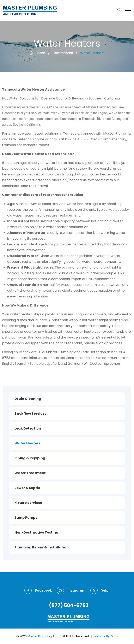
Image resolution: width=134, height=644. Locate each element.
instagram (71, 590)
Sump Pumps (26, 518)
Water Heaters (27, 443)
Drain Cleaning (28, 399)
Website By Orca (106, 636)
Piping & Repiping (30, 458)
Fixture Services (28, 503)
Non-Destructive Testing (36, 532)
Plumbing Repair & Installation (42, 547)
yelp (99, 590)
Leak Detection (28, 428)
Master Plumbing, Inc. (43, 636)
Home (37, 53)
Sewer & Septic (27, 488)
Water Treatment (30, 473)
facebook (38, 590)
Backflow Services (30, 414)
